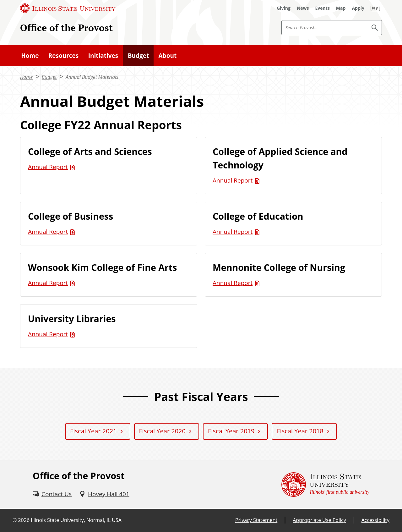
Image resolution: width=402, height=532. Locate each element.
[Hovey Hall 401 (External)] (104, 494)
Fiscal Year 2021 (93, 431)
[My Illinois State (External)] (376, 8)
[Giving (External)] (284, 8)
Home (30, 56)
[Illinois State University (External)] (68, 8)
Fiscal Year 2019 (231, 431)
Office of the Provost (66, 27)
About (168, 56)
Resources (64, 56)
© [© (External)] (15, 520)
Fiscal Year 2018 (300, 431)
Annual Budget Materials (92, 77)
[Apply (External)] (358, 8)
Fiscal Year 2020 (162, 431)
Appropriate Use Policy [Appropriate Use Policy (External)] (319, 520)
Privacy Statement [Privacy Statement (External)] (256, 520)
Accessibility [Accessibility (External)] (375, 520)
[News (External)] (303, 8)
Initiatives (103, 56)
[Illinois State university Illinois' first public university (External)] (325, 485)
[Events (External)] (323, 8)
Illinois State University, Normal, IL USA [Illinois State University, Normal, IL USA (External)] (76, 520)
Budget (138, 56)
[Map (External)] (341, 8)
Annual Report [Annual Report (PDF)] (48, 167)
